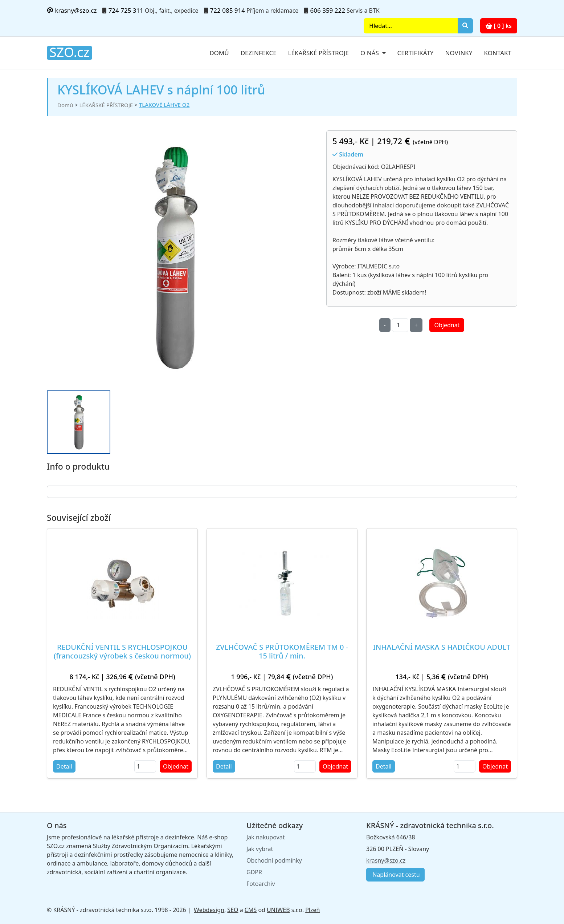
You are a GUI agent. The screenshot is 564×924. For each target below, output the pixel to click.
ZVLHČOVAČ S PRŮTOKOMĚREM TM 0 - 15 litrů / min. (282, 651)
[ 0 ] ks (499, 26)
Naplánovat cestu (395, 875)
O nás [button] (370, 53)
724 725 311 (126, 10)
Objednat (447, 325)
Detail (64, 766)
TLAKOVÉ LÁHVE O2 (164, 105)
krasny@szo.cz (72, 10)
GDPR (254, 872)
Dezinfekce (259, 53)
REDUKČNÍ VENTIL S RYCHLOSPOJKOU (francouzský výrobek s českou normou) (122, 651)
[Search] (411, 26)
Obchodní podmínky (274, 860)
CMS (251, 910)
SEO (233, 910)
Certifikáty (416, 53)
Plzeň (312, 910)
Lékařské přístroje (318, 53)
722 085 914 (228, 10)
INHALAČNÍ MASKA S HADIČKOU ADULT (442, 647)
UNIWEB (278, 910)
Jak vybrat (260, 849)
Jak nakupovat (265, 837)
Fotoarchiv (261, 884)
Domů (219, 53)
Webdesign (209, 910)
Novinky (459, 53)
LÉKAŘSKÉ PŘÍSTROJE (106, 105)
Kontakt (498, 53)
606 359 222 (328, 10)
